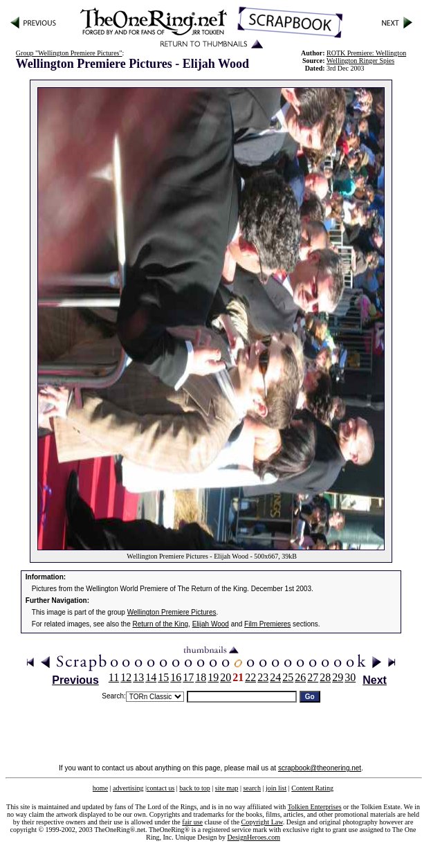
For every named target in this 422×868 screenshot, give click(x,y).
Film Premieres (267, 624)
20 (226, 677)
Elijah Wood (211, 624)
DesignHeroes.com (254, 837)
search (252, 788)
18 (201, 677)
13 (138, 677)
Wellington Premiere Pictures (172, 612)
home (100, 788)
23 (263, 677)
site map (227, 788)
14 (151, 677)
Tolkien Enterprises (315, 807)
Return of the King (161, 624)
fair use (192, 822)
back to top (194, 788)
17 (188, 677)
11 (114, 677)
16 (176, 677)
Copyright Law (262, 822)
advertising (128, 788)
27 (313, 677)
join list (276, 788)
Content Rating (312, 788)
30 (350, 677)
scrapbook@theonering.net (320, 768)
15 (163, 677)
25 (288, 677)
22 (250, 677)
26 (300, 677)
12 (126, 677)
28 (325, 677)
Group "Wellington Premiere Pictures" (69, 53)
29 (338, 677)
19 (213, 677)
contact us (160, 788)
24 (275, 677)
